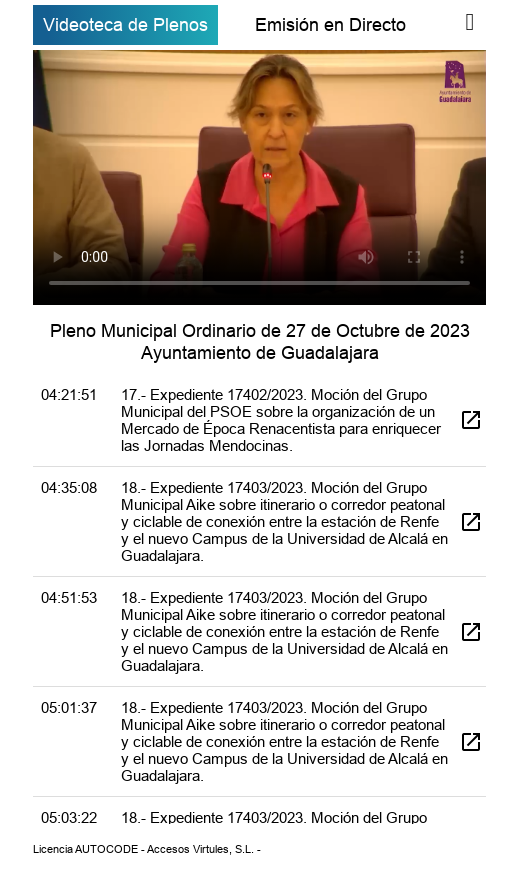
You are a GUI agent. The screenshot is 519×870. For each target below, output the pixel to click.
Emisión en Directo (330, 24)
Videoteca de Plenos (125, 24)
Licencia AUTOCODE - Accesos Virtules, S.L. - (147, 849)
